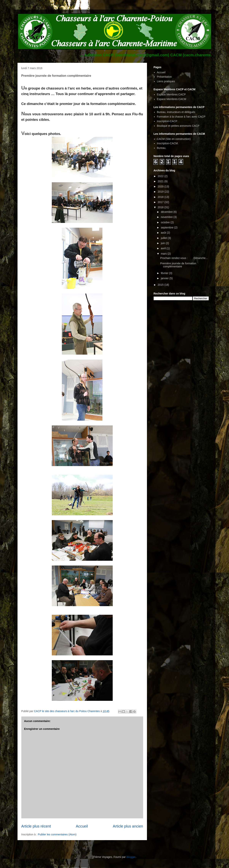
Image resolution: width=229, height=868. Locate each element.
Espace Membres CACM (172, 99)
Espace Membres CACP (171, 94)
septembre (168, 227)
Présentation (164, 77)
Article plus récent (36, 826)
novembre (167, 217)
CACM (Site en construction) (174, 139)
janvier (165, 278)
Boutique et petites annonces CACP (178, 126)
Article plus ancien (128, 826)
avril (164, 248)
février (165, 273)
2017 (161, 202)
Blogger (131, 857)
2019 (161, 192)
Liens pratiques (166, 81)
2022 (161, 176)
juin (163, 243)
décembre (167, 212)
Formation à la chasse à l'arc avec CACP (181, 117)
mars (164, 254)
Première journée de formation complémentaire (178, 265)
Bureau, (162, 148)
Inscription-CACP (167, 121)
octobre (166, 222)
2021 (161, 181)
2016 (161, 207)
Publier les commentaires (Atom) (57, 834)
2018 (161, 197)
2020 (161, 186)
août (164, 233)
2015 (161, 285)
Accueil (82, 826)
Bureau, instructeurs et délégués (176, 112)
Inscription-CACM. (168, 143)
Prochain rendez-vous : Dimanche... (184, 258)
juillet (164, 238)
